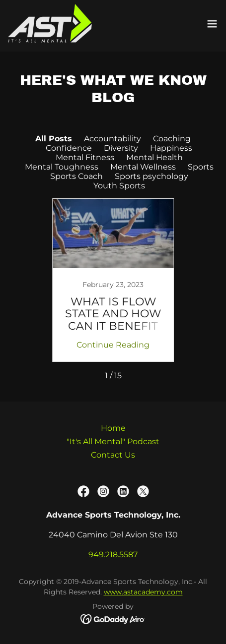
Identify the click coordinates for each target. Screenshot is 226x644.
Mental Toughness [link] (62, 167)
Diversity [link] (121, 148)
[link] (50, 24)
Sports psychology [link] (151, 176)
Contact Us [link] (113, 455)
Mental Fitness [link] (85, 157)
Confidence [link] (69, 148)
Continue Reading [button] (113, 345)
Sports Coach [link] (76, 176)
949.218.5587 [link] (113, 555)
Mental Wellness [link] (143, 167)
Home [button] (113, 428)
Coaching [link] (172, 139)
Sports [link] (201, 167)
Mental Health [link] (154, 157)
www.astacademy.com (143, 592)
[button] (212, 24)
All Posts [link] (54, 139)
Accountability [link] (113, 139)
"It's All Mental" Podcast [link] (113, 441)
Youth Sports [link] (119, 186)
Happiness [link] (171, 148)
